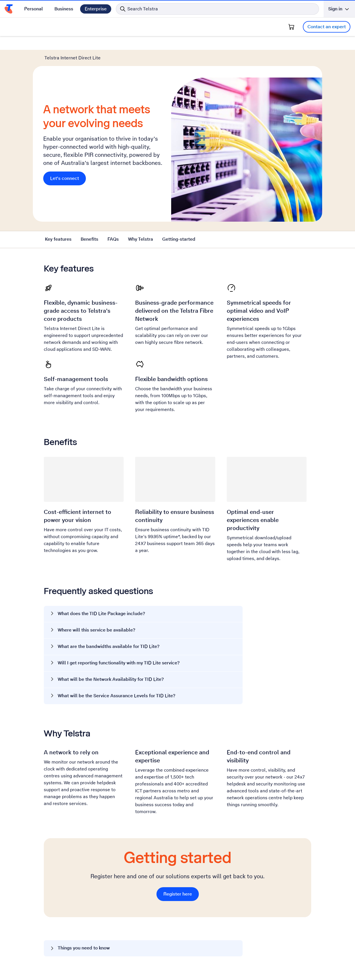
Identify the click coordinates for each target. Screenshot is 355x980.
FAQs (113, 239)
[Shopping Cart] (291, 27)
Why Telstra (140, 239)
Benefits (89, 239)
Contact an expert (327, 27)
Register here (178, 894)
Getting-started (179, 239)
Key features (58, 239)
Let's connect (65, 178)
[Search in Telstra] (217, 9)
